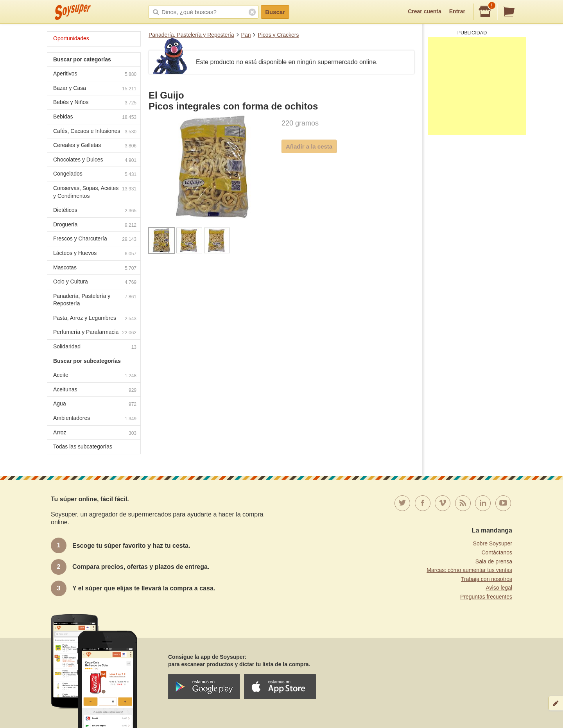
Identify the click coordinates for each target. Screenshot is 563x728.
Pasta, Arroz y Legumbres (95, 319)
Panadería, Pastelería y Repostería (191, 35)
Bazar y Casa (95, 89)
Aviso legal (499, 588)
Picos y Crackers (278, 35)
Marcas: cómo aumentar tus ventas (469, 570)
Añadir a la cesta (309, 146)
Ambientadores (95, 419)
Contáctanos (497, 552)
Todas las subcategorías (83, 446)
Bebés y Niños (95, 103)
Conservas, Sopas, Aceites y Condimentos (95, 192)
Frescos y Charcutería (95, 239)
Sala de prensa (494, 561)
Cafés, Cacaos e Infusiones (95, 132)
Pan (246, 35)
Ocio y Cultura (95, 282)
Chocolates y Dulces (95, 160)
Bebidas (95, 117)
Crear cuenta (425, 11)
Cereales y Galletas (95, 146)
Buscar (275, 12)
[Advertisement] (477, 86)
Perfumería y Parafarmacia (95, 333)
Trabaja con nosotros (487, 579)
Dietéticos (95, 211)
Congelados (95, 175)
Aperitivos (95, 74)
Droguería (95, 225)
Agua (95, 404)
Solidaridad (95, 347)
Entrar (457, 11)
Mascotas (95, 268)
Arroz (95, 433)
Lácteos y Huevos (95, 254)
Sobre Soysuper (493, 543)
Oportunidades (71, 38)
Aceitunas (95, 390)
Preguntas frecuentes (486, 597)
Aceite (95, 376)
